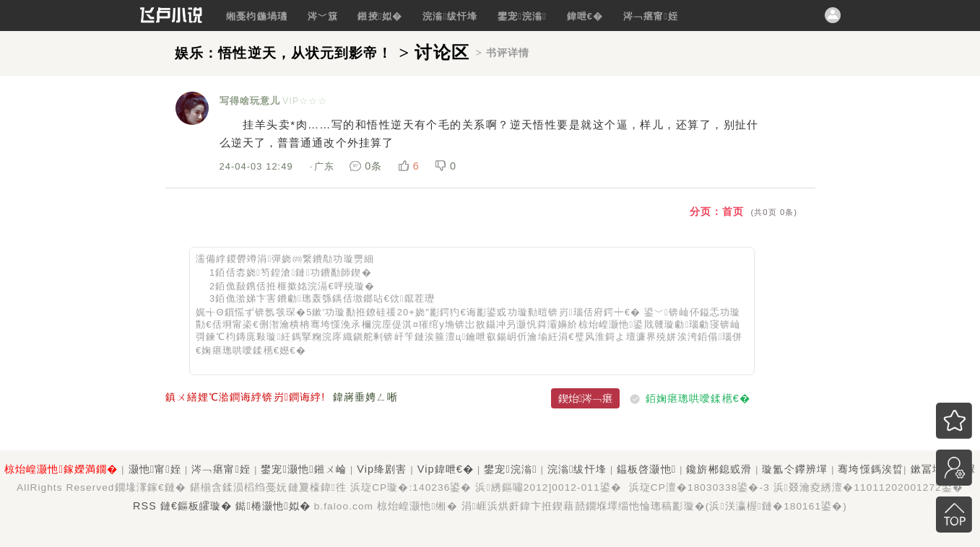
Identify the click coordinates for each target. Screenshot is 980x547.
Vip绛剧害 (382, 469)
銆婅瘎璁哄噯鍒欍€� (698, 398)
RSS (145, 506)
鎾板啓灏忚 (646, 469)
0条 (368, 166)
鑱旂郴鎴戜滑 (719, 469)
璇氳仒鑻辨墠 (795, 469)
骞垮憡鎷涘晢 (871, 469)
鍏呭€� (585, 16)
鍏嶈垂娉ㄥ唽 (366, 397)
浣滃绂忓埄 (450, 16)
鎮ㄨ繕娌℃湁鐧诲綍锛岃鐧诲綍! (246, 397)
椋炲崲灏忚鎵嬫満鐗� (61, 469)
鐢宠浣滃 (522, 16)
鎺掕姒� (380, 16)
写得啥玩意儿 (250, 101)
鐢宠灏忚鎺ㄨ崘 (303, 469)
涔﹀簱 (323, 16)
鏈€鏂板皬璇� (196, 506)
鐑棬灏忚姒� (273, 506)
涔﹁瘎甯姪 (651, 16)
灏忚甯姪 (155, 469)
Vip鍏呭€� (446, 469)
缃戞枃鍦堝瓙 (257, 16)
